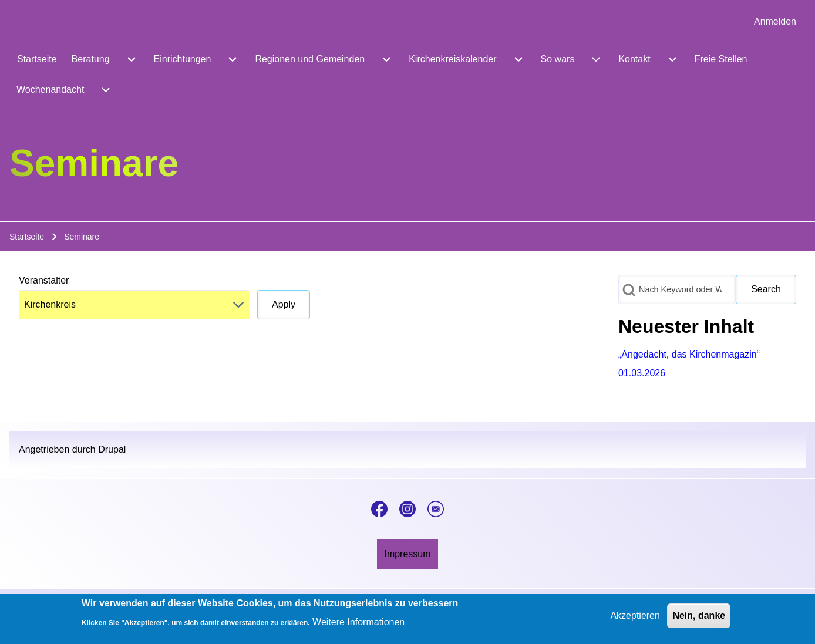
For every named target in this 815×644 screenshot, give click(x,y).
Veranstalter (44, 280)
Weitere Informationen (358, 623)
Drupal (112, 449)
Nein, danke (699, 616)
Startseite (27, 237)
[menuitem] (775, 22)
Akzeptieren (635, 616)
